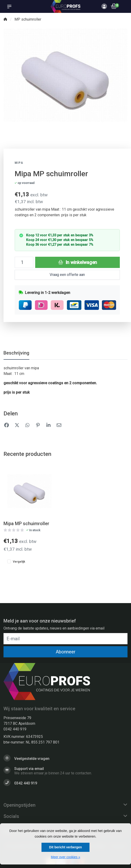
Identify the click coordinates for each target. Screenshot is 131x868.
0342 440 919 (15, 729)
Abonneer (66, 652)
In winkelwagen (78, 262)
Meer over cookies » (65, 857)
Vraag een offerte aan (67, 275)
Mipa (19, 163)
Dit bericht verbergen (66, 847)
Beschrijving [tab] (16, 353)
